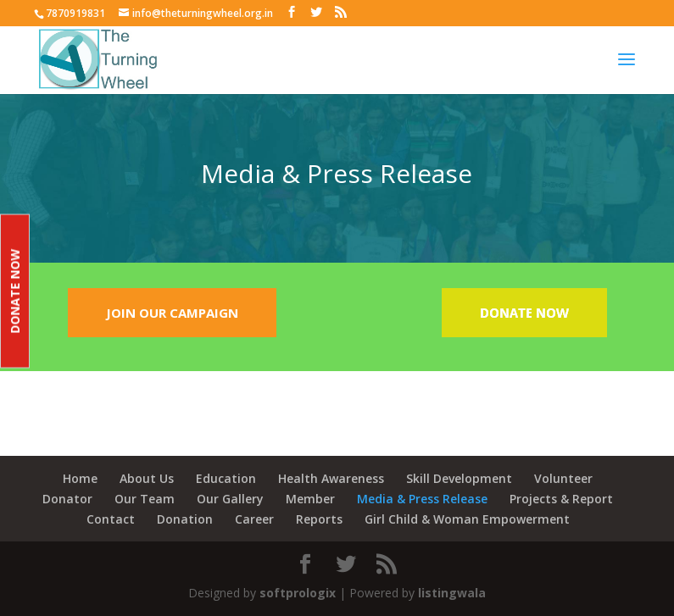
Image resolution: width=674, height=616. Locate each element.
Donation (185, 519)
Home (80, 478)
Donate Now (15, 291)
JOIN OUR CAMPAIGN (172, 313)
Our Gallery (230, 499)
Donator (67, 499)
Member (310, 499)
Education (226, 478)
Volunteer (563, 478)
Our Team (145, 499)
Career (254, 519)
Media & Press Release (422, 499)
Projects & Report (561, 499)
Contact (111, 519)
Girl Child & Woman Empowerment (467, 519)
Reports (319, 519)
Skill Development (459, 478)
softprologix (298, 593)
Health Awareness (331, 478)
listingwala (452, 593)
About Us (147, 478)
